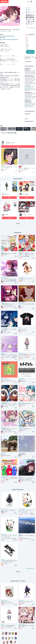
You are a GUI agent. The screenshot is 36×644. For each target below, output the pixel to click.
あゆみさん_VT (10, 143)
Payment (28, 114)
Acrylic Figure (4, 166)
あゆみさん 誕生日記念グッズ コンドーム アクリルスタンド (27, 169)
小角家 (6, 215)
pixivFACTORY (27, 105)
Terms (26, 119)
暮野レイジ (7, 194)
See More (18, 225)
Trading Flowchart (30, 111)
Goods (27, 8)
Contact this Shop (29, 121)
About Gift (28, 61)
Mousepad (28, 10)
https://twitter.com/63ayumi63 (7, 36)
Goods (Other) (21, 166)
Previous (2, 16)
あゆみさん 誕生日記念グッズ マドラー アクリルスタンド (9, 167)
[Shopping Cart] (31, 2)
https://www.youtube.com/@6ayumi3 (9, 39)
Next (18, 16)
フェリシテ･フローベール (28, 215)
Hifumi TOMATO (26, 194)
